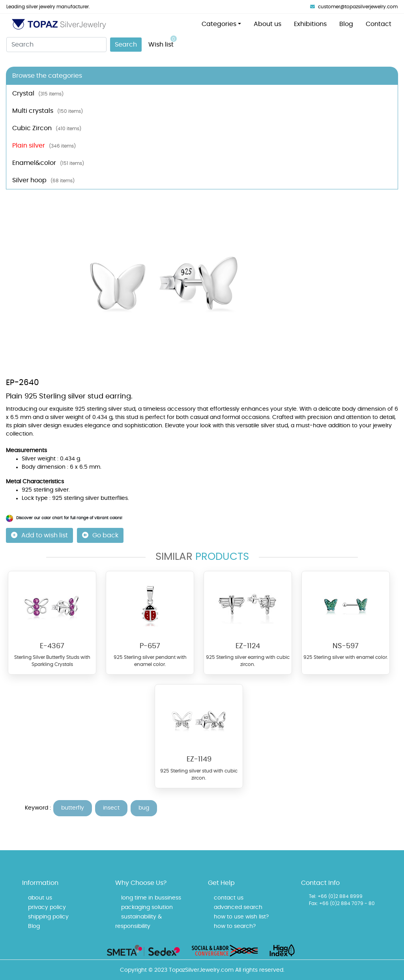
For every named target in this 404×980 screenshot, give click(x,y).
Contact (379, 24)
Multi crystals (48, 111)
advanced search (238, 907)
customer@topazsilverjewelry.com (354, 7)
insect (111, 808)
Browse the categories (47, 76)
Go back (100, 535)
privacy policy (47, 907)
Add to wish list (39, 535)
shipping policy (48, 917)
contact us (229, 898)
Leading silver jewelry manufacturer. (48, 7)
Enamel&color (48, 163)
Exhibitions (310, 24)
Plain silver (44, 146)
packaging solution (147, 907)
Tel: (313, 896)
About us (267, 24)
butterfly (73, 808)
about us (40, 898)
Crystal (38, 94)
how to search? (235, 926)
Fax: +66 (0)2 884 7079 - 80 (342, 903)
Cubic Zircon (47, 128)
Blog (346, 24)
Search (126, 45)
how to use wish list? (241, 917)
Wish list (163, 42)
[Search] (56, 45)
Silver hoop (43, 180)
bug (144, 808)
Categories (219, 24)
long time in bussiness (151, 898)
